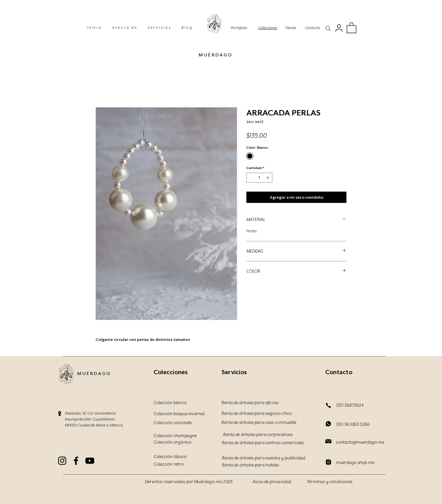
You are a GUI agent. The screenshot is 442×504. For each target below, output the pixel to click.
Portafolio (239, 28)
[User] (339, 28)
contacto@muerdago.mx (360, 442)
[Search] (328, 29)
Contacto (313, 28)
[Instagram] (62, 461)
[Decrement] (251, 178)
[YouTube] (90, 461)
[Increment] (268, 178)
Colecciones (268, 28)
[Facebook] (76, 461)
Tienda (291, 28)
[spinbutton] (259, 178)
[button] (352, 27)
